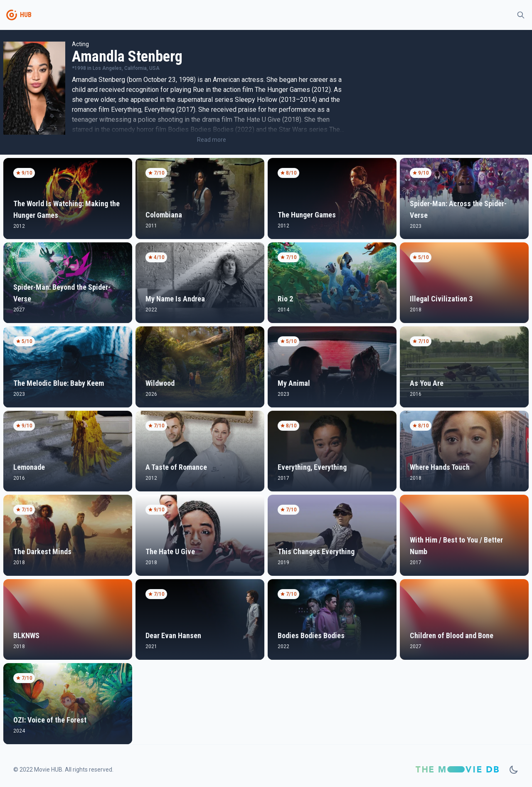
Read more (212, 140)
